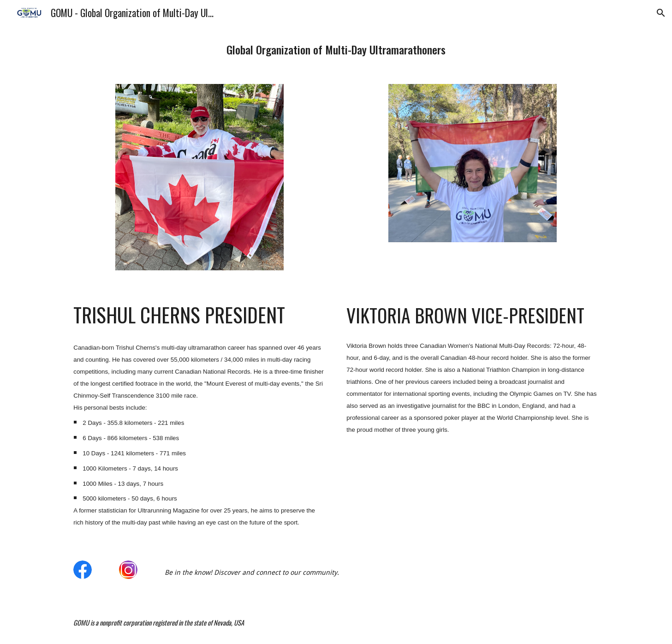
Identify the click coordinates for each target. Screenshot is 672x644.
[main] (336, 49)
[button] (661, 13)
